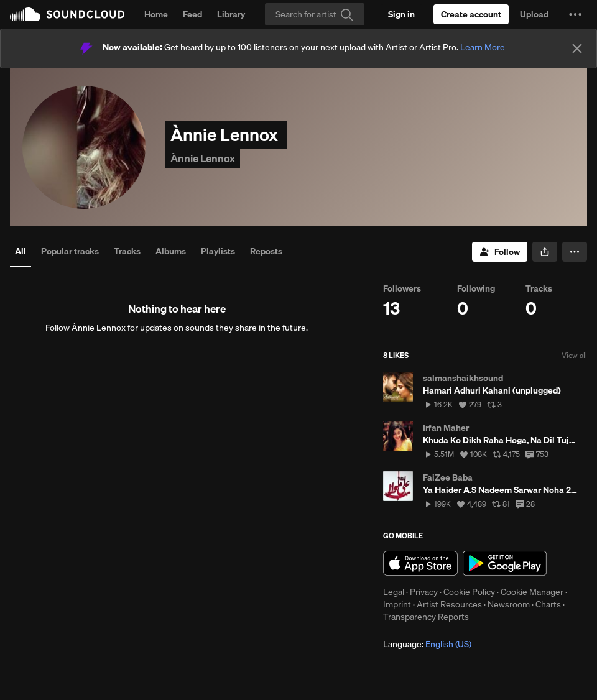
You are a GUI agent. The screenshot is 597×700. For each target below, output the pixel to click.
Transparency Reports (426, 617)
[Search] (315, 14)
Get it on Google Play (505, 563)
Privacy (424, 592)
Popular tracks (70, 251)
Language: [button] (427, 644)
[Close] (577, 48)
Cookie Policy (469, 592)
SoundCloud (67, 14)
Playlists (218, 251)
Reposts (266, 251)
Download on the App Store (420, 563)
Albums (171, 251)
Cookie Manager (532, 592)
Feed (192, 14)
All (21, 251)
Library (231, 14)
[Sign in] (401, 14)
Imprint (397, 604)
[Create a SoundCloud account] (471, 14)
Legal (394, 592)
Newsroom (509, 604)
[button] (575, 14)
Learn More (483, 47)
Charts (548, 604)
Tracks (127, 251)
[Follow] (500, 252)
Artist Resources (449, 604)
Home (156, 14)
